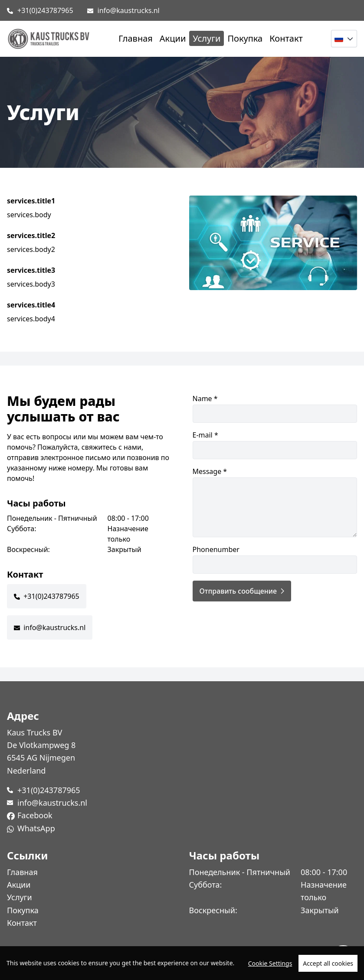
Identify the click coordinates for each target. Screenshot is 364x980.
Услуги (207, 38)
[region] (182, 963)
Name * (275, 408)
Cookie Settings (270, 963)
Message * (275, 502)
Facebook (35, 815)
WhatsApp (36, 828)
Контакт (286, 38)
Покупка (245, 38)
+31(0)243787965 (45, 10)
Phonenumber (275, 559)
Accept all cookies (328, 963)
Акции (173, 38)
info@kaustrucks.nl (129, 10)
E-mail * (275, 445)
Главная (136, 38)
